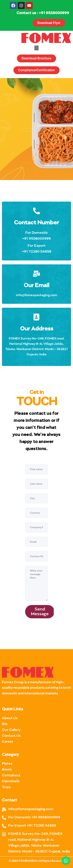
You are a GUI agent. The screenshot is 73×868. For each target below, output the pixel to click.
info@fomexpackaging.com (36, 295)
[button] (36, 48)
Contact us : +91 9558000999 (43, 13)
